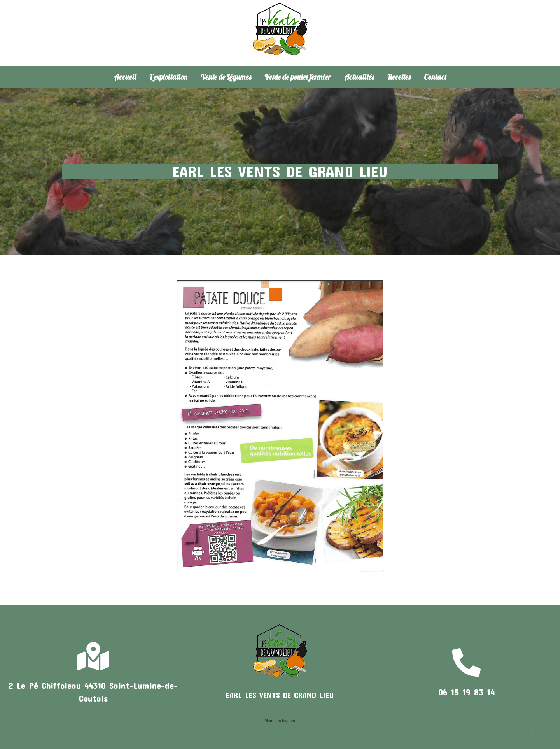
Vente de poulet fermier (298, 77)
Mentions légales (280, 721)
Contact (435, 77)
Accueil (125, 77)
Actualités (359, 77)
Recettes (399, 77)
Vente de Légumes (226, 77)
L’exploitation (168, 77)
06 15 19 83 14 (466, 692)
